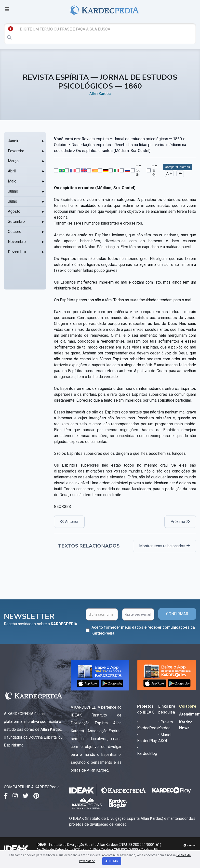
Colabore (188, 706)
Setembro (16, 221)
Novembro (17, 242)
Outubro (15, 232)
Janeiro (14, 141)
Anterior (69, 522)
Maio (12, 181)
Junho (13, 191)
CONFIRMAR (177, 614)
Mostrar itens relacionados (165, 546)
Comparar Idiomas (177, 167)
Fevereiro (16, 151)
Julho (13, 201)
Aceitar (112, 861)
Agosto (14, 211)
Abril (12, 171)
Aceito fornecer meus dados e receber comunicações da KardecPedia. (143, 630)
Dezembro (17, 252)
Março (13, 161)
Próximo (180, 522)
